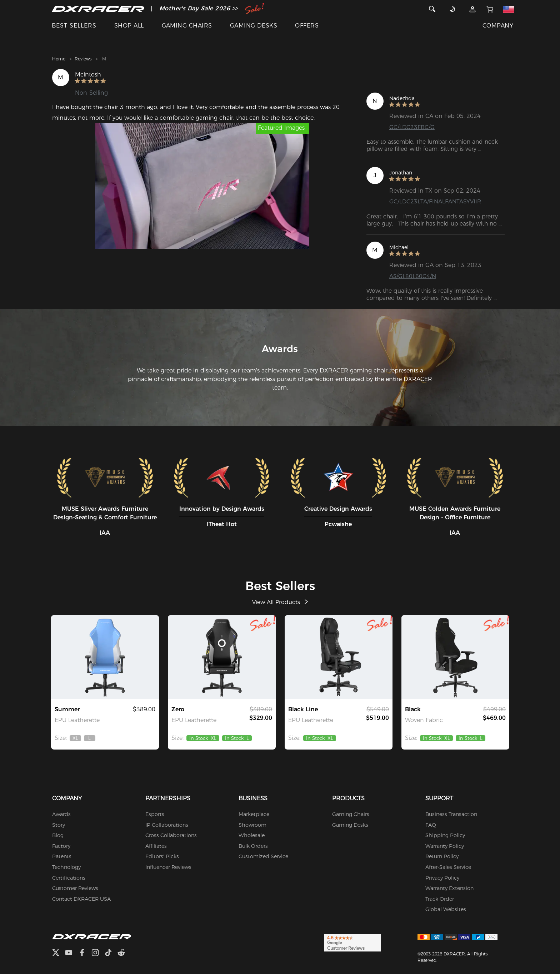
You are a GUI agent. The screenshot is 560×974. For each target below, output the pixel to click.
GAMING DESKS (254, 26)
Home (59, 59)
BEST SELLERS (74, 26)
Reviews (83, 59)
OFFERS (307, 26)
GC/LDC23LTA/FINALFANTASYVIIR (436, 201)
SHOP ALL (129, 26)
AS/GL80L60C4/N (413, 276)
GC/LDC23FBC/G (412, 127)
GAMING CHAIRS (187, 26)
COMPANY (498, 26)
